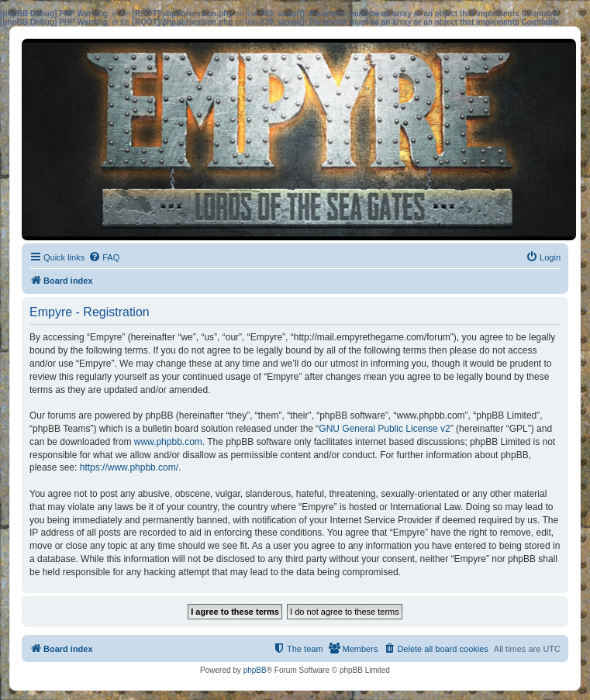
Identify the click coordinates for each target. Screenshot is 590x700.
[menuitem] (104, 257)
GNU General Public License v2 (384, 429)
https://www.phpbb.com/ (129, 467)
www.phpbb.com (168, 442)
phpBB (255, 670)
